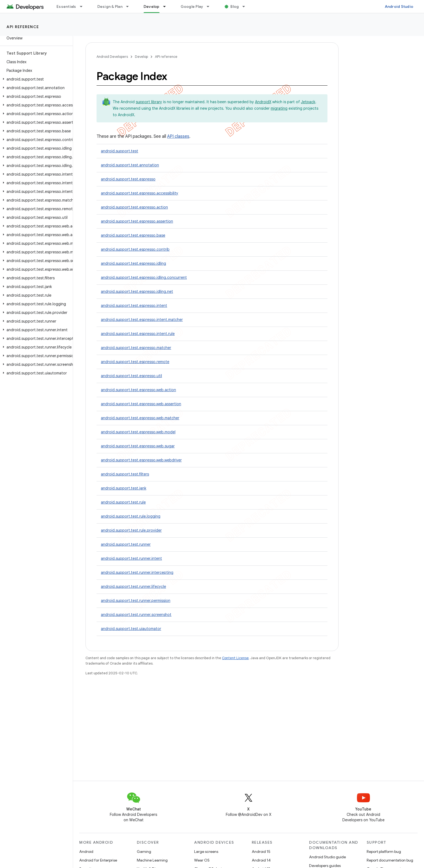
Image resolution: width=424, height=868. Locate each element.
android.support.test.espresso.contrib (135, 249)
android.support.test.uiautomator (131, 629)
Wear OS (202, 860)
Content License (235, 658)
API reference (23, 27)
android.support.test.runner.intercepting (137, 572)
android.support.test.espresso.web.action (138, 390)
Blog (235, 6)
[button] (35, 79)
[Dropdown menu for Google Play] (210, 6)
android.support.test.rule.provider (131, 530)
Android (86, 852)
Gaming (144, 852)
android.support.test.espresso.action (134, 207)
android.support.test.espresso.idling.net (137, 291)
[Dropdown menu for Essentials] (84, 6)
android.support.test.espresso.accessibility (140, 193)
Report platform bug (384, 852)
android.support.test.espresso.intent (134, 306)
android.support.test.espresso (128, 179)
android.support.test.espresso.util (131, 376)
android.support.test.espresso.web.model (138, 432)
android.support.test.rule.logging (131, 516)
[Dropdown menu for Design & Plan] (130, 6)
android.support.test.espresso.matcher (136, 348)
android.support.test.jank (124, 488)
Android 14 (261, 860)
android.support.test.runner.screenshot (136, 615)
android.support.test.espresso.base (133, 235)
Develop (141, 57)
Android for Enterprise (98, 860)
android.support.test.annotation (130, 165)
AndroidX (263, 102)
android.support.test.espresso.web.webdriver (141, 460)
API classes (178, 136)
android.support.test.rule (123, 502)
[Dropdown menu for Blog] (246, 6)
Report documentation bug (390, 860)
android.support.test (120, 151)
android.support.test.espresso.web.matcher (140, 418)
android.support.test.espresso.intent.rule (138, 334)
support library (149, 102)
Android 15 (261, 852)
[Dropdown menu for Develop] (167, 6)
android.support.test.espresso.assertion (137, 221)
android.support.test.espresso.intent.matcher (142, 320)
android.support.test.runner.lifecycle (133, 587)
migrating (279, 108)
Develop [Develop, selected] (152, 6)
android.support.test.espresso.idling (133, 263)
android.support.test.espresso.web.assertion (141, 404)
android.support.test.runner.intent (131, 558)
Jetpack (308, 102)
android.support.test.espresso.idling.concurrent (144, 277)
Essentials (66, 6)
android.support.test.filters (125, 474)
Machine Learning (152, 860)
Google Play (192, 6)
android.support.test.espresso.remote (135, 362)
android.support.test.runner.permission (136, 601)
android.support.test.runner (126, 544)
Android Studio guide (327, 857)
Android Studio (399, 6)
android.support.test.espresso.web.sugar (138, 446)
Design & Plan (110, 6)
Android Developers (112, 57)
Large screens (206, 852)
